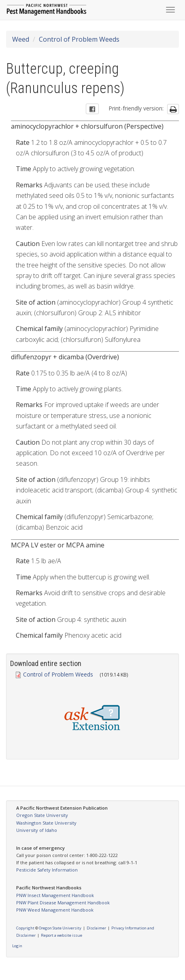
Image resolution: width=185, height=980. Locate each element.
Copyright (25, 928)
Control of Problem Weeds (79, 39)
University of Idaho (37, 830)
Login (17, 946)
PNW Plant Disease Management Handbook (63, 903)
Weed (21, 39)
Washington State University (46, 823)
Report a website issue (62, 935)
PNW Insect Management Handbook (55, 895)
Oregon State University (42, 815)
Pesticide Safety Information (47, 870)
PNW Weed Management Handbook (55, 910)
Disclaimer (96, 928)
